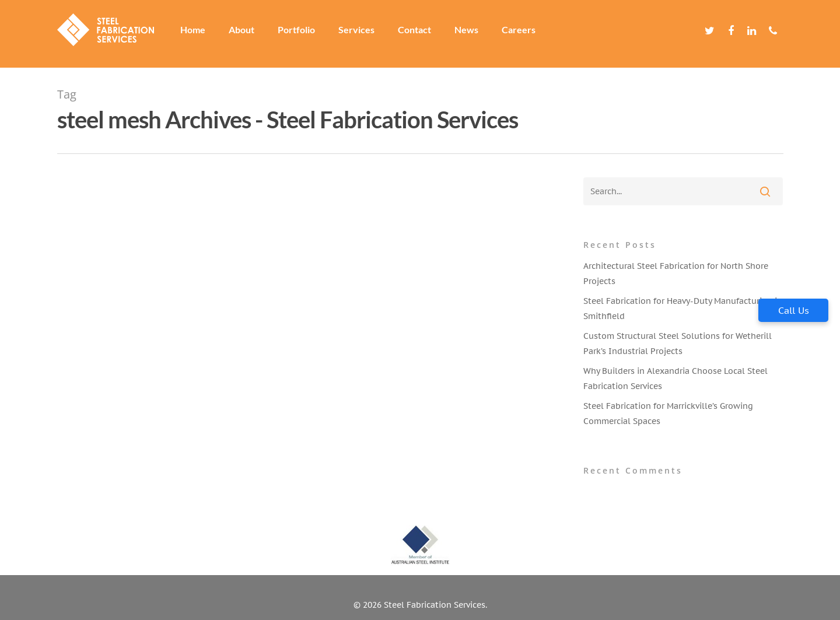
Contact (421, 34)
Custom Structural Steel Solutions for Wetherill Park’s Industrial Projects (678, 344)
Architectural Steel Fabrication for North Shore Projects (676, 274)
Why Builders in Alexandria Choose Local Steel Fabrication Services (675, 379)
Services (363, 34)
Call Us (794, 310)
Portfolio (303, 34)
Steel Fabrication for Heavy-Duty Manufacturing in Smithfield (683, 309)
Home (199, 34)
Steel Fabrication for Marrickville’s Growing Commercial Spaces (668, 414)
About (248, 34)
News (473, 34)
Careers (525, 34)
